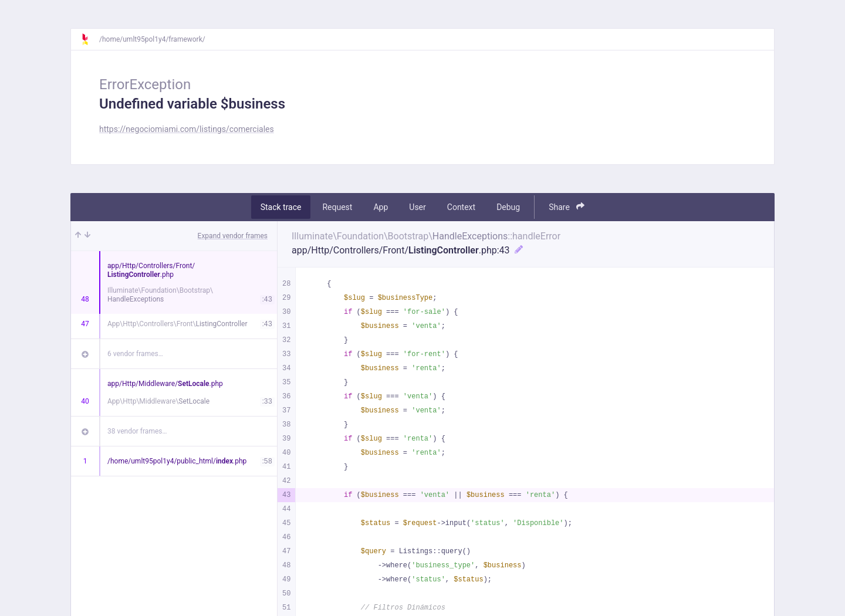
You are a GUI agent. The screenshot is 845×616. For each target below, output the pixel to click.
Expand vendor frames (233, 236)
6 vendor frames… (135, 354)
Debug (508, 207)
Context (461, 207)
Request (337, 207)
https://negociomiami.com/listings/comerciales (187, 129)
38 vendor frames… (137, 431)
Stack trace (281, 207)
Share (567, 207)
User (417, 207)
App (381, 207)
